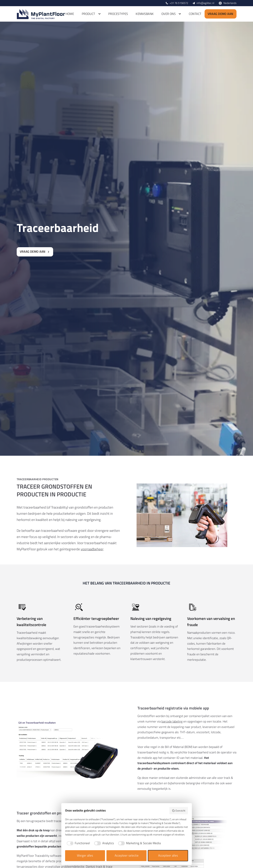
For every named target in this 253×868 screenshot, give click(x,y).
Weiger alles (85, 855)
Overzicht (179, 811)
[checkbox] (78, 843)
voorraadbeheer (92, 549)
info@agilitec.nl (205, 3)
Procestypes (118, 14)
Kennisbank (145, 14)
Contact (195, 14)
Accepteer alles (168, 855)
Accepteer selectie (127, 855)
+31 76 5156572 (179, 3)
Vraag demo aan (221, 14)
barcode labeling (172, 721)
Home (70, 14)
